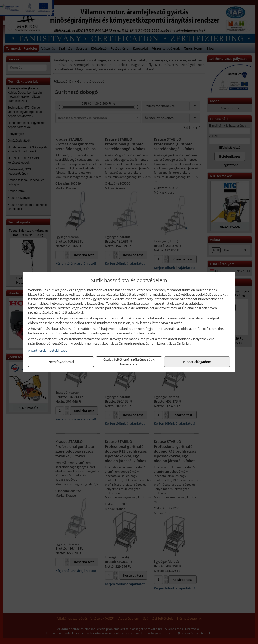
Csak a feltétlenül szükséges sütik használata (129, 362)
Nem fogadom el (61, 362)
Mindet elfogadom (197, 362)
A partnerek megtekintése (48, 350)
